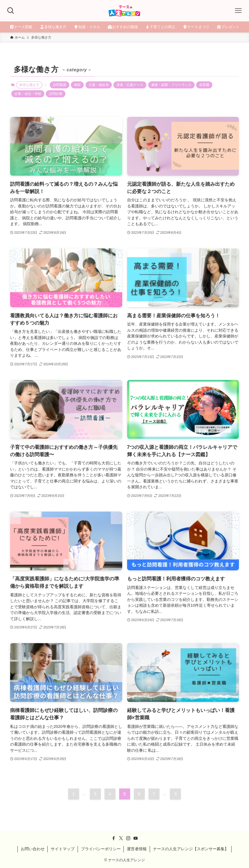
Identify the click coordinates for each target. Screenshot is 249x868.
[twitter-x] (121, 838)
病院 (77, 85)
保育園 (204, 85)
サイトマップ (63, 849)
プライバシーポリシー (101, 849)
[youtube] (136, 838)
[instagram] (128, 838)
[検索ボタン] (11, 11)
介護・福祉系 (99, 85)
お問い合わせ (33, 849)
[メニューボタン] (238, 11)
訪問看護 (60, 85)
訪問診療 (56, 94)
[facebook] (114, 838)
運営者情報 (137, 849)
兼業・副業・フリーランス (171, 85)
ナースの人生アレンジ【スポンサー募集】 (191, 849)
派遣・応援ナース (130, 85)
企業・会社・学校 (28, 94)
